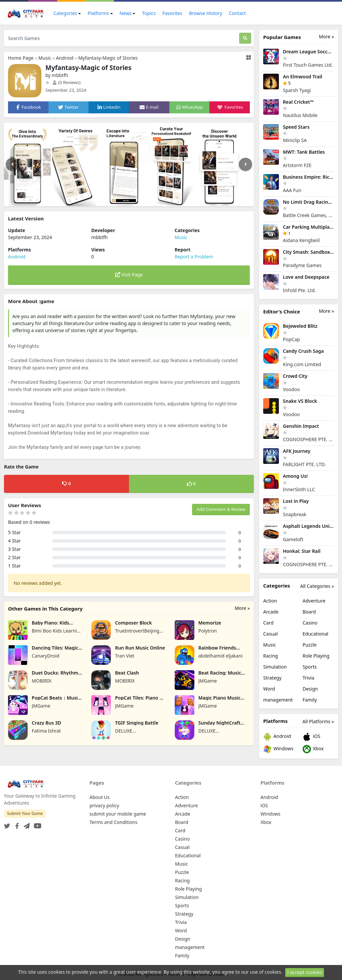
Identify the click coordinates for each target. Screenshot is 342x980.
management (278, 700)
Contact (237, 13)
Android (65, 58)
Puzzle (310, 645)
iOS (311, 737)
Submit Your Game (25, 813)
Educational (315, 634)
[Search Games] (122, 38)
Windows (278, 749)
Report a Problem (194, 257)
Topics (149, 13)
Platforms (98, 13)
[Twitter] (7, 824)
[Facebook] (16, 824)
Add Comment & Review (221, 509)
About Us (100, 797)
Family (310, 700)
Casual (271, 634)
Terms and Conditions (113, 822)
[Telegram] (25, 824)
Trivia (308, 678)
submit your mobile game (118, 814)
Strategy (272, 678)
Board (309, 612)
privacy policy (104, 805)
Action (270, 601)
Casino (310, 623)
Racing (271, 656)
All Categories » (317, 586)
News (126, 13)
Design (310, 689)
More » (242, 608)
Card (268, 623)
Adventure (314, 601)
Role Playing (316, 656)
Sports (310, 667)
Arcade (271, 612)
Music (45, 58)
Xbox (313, 749)
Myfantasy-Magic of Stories (108, 58)
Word (269, 689)
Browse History (206, 13)
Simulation (275, 667)
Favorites (172, 13)
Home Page (21, 58)
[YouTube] (36, 824)
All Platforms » (318, 721)
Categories (65, 13)
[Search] (245, 38)
